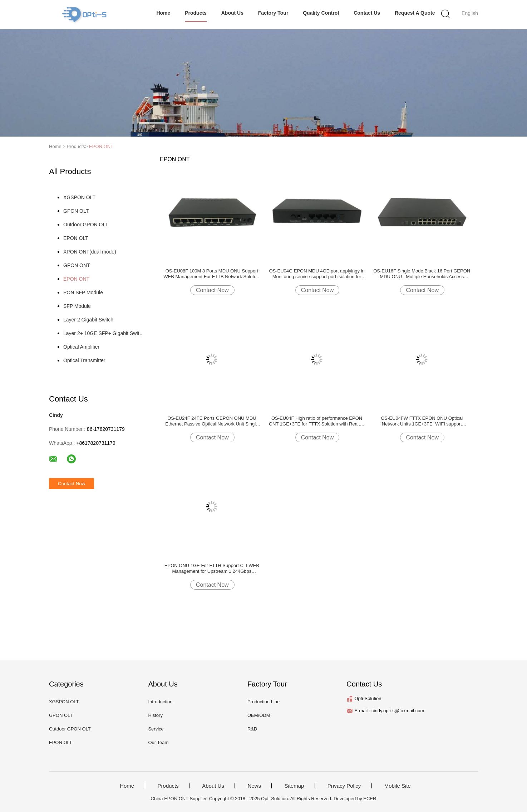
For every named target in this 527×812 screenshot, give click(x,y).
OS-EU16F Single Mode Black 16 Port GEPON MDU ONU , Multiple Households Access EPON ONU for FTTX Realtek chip (422, 274)
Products (196, 13)
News (254, 786)
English (470, 13)
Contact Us (367, 13)
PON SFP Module (83, 292)
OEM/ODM (259, 715)
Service (156, 729)
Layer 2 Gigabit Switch (88, 320)
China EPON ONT (170, 799)
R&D (252, 729)
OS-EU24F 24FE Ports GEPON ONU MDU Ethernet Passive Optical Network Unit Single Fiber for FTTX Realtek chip (212, 421)
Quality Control (321, 13)
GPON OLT (76, 211)
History (155, 715)
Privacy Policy (344, 786)
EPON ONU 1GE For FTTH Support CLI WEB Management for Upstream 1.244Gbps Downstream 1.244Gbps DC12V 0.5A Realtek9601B (212, 569)
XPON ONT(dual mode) (90, 252)
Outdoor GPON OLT (86, 225)
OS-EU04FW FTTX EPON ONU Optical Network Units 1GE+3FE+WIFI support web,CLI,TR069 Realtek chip (422, 421)
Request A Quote (415, 13)
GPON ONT (77, 265)
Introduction (160, 702)
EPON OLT (76, 238)
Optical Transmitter (84, 360)
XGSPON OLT (79, 197)
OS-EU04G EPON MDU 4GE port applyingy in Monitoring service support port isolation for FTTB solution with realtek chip (317, 274)
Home (163, 13)
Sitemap (294, 786)
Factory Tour (273, 13)
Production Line (263, 702)
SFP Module (77, 306)
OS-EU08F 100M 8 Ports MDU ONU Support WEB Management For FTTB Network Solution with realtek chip (212, 274)
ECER (370, 799)
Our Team (158, 742)
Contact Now (212, 290)
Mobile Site (398, 786)
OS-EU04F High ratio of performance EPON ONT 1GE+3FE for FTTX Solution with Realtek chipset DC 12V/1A (317, 421)
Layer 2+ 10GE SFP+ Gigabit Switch (104, 333)
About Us (232, 13)
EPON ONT (101, 146)
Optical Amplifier (81, 347)
